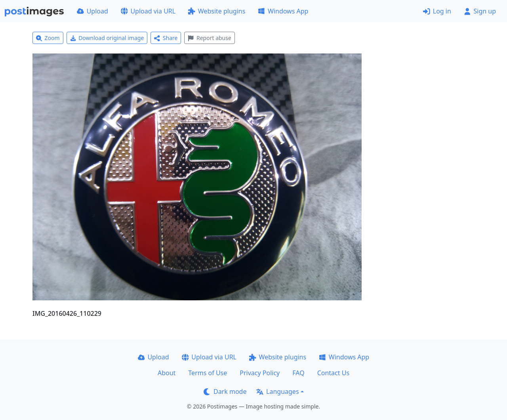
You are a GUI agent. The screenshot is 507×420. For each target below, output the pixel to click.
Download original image (107, 38)
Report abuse (209, 38)
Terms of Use (208, 373)
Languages (277, 391)
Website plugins (217, 11)
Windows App (283, 11)
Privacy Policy (260, 373)
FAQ (298, 373)
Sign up (480, 11)
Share (166, 38)
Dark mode (225, 391)
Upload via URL (148, 11)
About (167, 373)
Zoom (48, 38)
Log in (437, 11)
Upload (92, 11)
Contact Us (333, 373)
